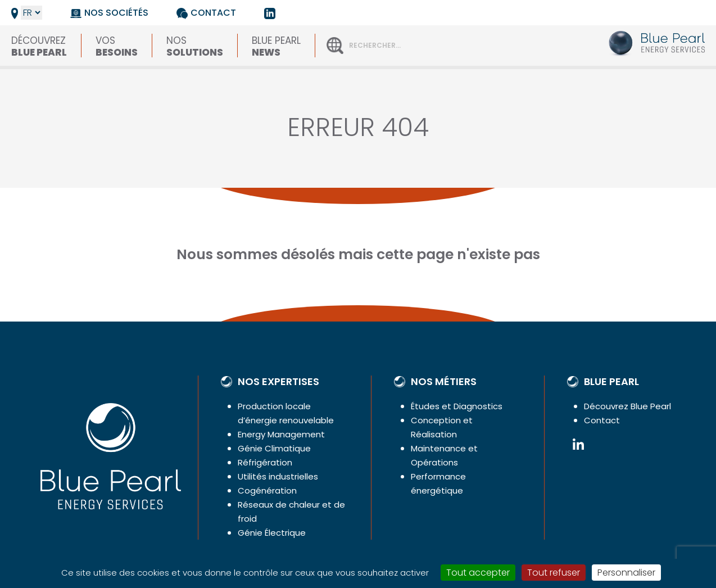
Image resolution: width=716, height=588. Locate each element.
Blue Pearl (276, 46)
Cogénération (267, 490)
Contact (213, 13)
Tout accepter (478, 573)
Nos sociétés (116, 13)
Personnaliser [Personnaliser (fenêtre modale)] (626, 573)
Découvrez (39, 46)
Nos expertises (278, 382)
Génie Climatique (274, 448)
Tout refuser (554, 573)
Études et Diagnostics (457, 406)
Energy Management (281, 434)
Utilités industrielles (278, 476)
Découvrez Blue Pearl (627, 406)
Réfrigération (265, 462)
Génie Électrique (272, 533)
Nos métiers (444, 382)
